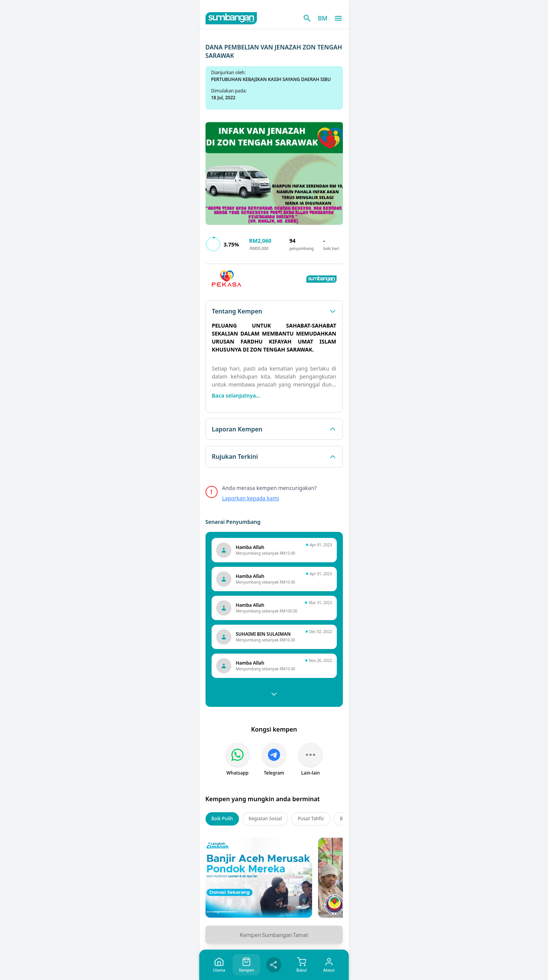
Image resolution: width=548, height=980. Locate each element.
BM (323, 18)
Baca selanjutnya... (236, 395)
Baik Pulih (222, 819)
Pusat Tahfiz (311, 819)
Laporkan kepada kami (251, 498)
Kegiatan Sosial (265, 819)
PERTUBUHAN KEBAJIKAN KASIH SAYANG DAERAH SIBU (271, 79)
